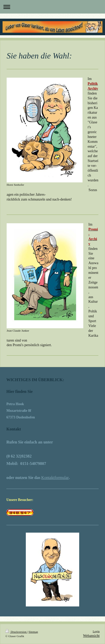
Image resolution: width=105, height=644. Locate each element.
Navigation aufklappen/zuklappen (53, 7)
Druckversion (16, 632)
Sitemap (33, 632)
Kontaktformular (55, 478)
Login (96, 631)
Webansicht (91, 636)
